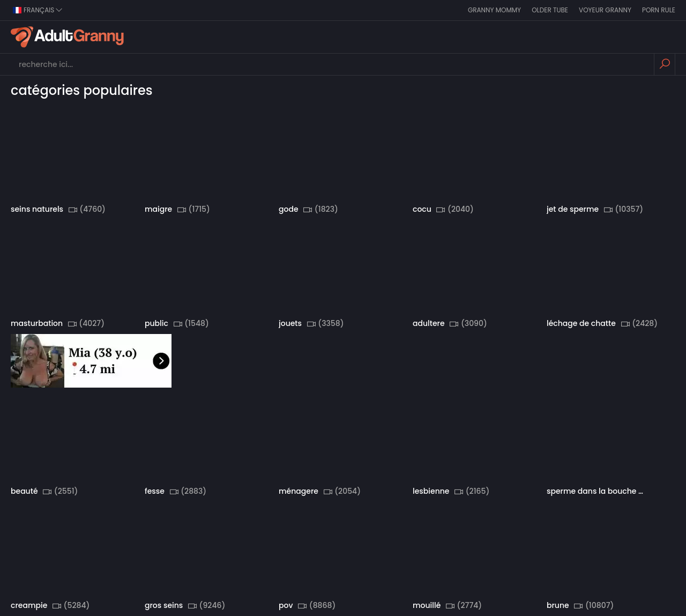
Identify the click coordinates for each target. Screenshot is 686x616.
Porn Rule (659, 10)
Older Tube (550, 10)
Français (38, 10)
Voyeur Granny (605, 10)
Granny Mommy (494, 10)
